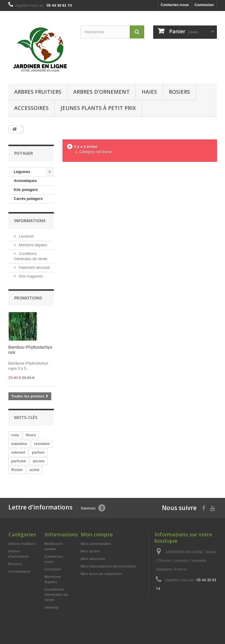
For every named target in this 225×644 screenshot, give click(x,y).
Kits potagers (26, 190)
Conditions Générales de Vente (56, 595)
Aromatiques (25, 181)
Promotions (28, 298)
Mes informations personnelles (108, 566)
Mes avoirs (90, 551)
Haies (149, 92)
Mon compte (97, 534)
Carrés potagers (28, 199)
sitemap (52, 607)
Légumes (22, 172)
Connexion (204, 5)
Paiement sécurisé (34, 267)
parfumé (19, 461)
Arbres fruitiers (38, 92)
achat (34, 470)
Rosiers (179, 92)
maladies (19, 444)
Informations (30, 221)
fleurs (31, 435)
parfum (38, 452)
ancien (39, 461)
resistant (42, 444)
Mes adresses (93, 559)
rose (15, 435)
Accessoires (31, 108)
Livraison (26, 236)
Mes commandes (96, 544)
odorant (18, 452)
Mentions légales (33, 245)
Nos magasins (30, 276)
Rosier (17, 470)
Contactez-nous (175, 5)
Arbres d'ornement (101, 92)
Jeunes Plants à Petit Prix (98, 108)
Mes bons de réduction (101, 574)
